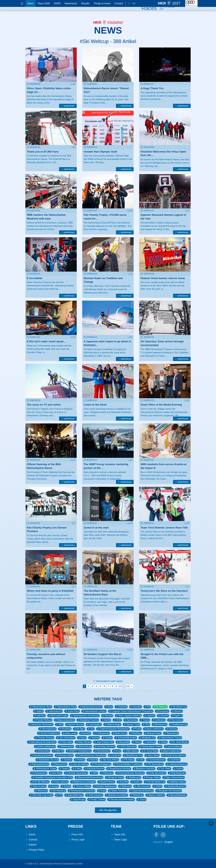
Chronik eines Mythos (174, 755)
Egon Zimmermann (174, 777)
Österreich (107, 773)
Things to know (102, 3)
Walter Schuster (118, 791)
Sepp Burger (78, 800)
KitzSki (106, 720)
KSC (140, 760)
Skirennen (41, 791)
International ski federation (42, 742)
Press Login (76, 840)
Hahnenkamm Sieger (45, 769)
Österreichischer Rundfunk (130, 773)
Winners (177, 711)
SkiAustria (125, 786)
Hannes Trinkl (131, 724)
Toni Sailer (164, 769)
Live (91, 729)
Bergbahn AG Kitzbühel (169, 791)
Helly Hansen (83, 742)
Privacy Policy (35, 850)
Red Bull (107, 716)
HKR (94, 773)
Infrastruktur (42, 751)
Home (30, 835)
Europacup (162, 711)
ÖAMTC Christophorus (79, 751)
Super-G (177, 716)
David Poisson (106, 782)
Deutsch (158, 842)
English (169, 842)
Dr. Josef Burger (179, 742)
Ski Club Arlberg (109, 760)
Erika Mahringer (74, 795)
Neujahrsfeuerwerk (175, 786)
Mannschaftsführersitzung (89, 777)
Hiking (137, 742)
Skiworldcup (171, 733)
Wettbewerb (133, 777)
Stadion (64, 769)
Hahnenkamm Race (65, 707)
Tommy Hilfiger (82, 786)
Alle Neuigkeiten (108, 810)
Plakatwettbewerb (39, 764)
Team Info (118, 835)
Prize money (175, 720)
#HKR (57, 3)
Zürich (141, 800)
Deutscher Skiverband (41, 724)
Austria (178, 769)
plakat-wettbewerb (171, 751)
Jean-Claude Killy (104, 742)
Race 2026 (44, 3)
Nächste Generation (116, 795)
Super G (136, 782)
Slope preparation (64, 720)
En (134, 4)
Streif (109, 707)
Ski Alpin (79, 729)
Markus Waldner (155, 795)
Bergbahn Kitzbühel (144, 769)
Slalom (38, 711)
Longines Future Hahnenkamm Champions (131, 711)
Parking (80, 760)
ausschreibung (173, 747)
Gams (82, 738)
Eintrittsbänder (177, 773)
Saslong (94, 738)
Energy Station (152, 777)
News (31, 3)
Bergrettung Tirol (133, 755)
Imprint (31, 845)
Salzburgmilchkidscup (141, 791)
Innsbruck (115, 755)
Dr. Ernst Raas (149, 751)
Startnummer (59, 764)
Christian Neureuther (76, 773)
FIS (147, 707)
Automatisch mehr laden (108, 681)
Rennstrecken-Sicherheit (82, 791)
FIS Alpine (128, 760)
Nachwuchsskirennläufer (121, 800)
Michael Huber (153, 733)
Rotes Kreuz (120, 733)
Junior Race (72, 711)
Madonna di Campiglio (83, 782)
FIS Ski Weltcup (40, 782)
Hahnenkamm (54, 711)
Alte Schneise (142, 786)
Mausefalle (123, 742)
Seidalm (66, 760)
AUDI (117, 720)
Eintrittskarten (39, 773)
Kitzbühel (121, 707)
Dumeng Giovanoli (105, 747)
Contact (119, 3)
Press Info (75, 835)
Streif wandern (94, 795)
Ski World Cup (178, 707)
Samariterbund (47, 729)
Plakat (163, 742)
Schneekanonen (156, 760)
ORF (59, 724)
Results (85, 3)
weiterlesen (68, 106)
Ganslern (136, 707)
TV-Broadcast (101, 733)
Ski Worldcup (58, 791)
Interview (39, 716)
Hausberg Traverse (88, 720)
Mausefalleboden (177, 795)
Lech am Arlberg (79, 764)
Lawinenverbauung (177, 764)
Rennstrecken (102, 751)
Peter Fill (58, 751)
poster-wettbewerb (45, 747)
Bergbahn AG (147, 738)
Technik (93, 760)
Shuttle (66, 786)
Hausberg (65, 729)
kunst (117, 751)
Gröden (107, 738)
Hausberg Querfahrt (42, 755)
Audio (102, 791)
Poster (137, 729)
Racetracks (71, 3)
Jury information (66, 738)
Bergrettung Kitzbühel (119, 769)
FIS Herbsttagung (101, 764)
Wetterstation (66, 747)
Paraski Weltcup (43, 720)
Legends (149, 716)
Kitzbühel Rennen (94, 769)
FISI (59, 795)
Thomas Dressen (44, 738)
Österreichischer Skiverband (91, 755)
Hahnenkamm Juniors (94, 711)
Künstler (123, 782)
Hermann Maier (64, 755)
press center (70, 733)
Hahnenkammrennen (90, 707)
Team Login (119, 840)
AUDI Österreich (127, 747)
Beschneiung (84, 747)
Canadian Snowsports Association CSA (52, 777)
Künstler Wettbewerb (105, 786)
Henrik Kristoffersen (49, 733)
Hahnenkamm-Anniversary (85, 716)
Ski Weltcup (160, 707)
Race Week (152, 755)
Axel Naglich (94, 724)
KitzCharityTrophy (58, 716)
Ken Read (56, 773)
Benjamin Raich (114, 777)
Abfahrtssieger (112, 724)
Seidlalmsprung (178, 724)
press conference (153, 729)
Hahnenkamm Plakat (150, 747)
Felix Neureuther (156, 773)
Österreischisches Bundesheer (113, 729)
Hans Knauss (38, 786)
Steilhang (150, 742)
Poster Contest (96, 800)
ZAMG (157, 786)
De (129, 4)
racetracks (159, 720)
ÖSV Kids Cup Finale (41, 795)
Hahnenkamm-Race (40, 707)
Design (54, 786)
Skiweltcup (137, 795)
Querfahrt (174, 760)
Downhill (163, 716)
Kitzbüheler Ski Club (47, 760)
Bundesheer (160, 724)
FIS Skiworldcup (154, 764)
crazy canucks (60, 782)
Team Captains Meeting (128, 716)
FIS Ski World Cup (155, 782)
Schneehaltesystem (126, 738)
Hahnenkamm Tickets (170, 738)
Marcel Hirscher (75, 724)
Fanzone (171, 729)
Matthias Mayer (176, 782)
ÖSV (146, 724)
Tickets (145, 720)
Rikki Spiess (131, 751)
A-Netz (77, 769)
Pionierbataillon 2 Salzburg (128, 764)
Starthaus (135, 733)
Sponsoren (131, 720)
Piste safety (66, 742)
